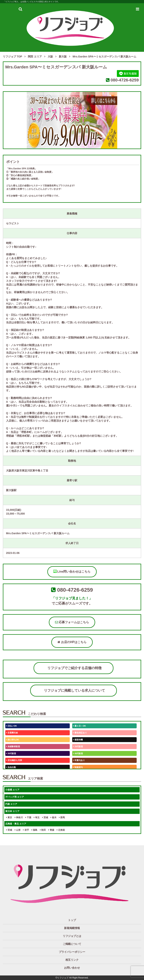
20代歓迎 (78, 746)
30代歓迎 (11, 753)
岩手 (26, 830)
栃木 (53, 817)
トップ (72, 920)
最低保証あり (80, 733)
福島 (34, 830)
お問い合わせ (72, 968)
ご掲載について (72, 944)
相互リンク (72, 960)
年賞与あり (79, 760)
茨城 (45, 817)
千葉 (28, 817)
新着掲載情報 (72, 928)
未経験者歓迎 (13, 746)
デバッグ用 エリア (15, 797)
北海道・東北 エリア (16, 824)
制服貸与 (78, 767)
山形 (18, 830)
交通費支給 (12, 733)
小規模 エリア (12, 790)
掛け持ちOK (13, 740)
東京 (9, 817)
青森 (51, 830)
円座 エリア (11, 804)
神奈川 (19, 817)
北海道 (61, 830)
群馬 (62, 817)
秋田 (43, 830)
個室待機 (78, 740)
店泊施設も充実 (14, 760)
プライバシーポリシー (72, 952)
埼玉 (37, 817)
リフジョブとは (72, 936)
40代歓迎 (78, 753)
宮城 (9, 830)
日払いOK (12, 726)
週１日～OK (80, 726)
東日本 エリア (12, 811)
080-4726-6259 (125, 80)
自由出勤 (11, 767)
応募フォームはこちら (72, 622)
